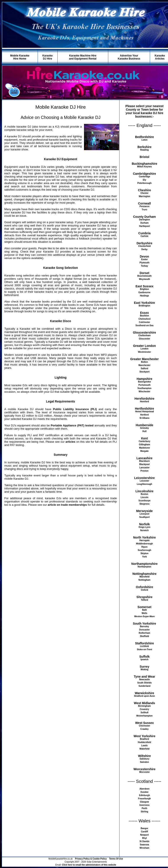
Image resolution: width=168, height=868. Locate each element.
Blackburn (145, 461)
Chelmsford (144, 319)
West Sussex (144, 723)
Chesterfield (144, 246)
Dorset (144, 273)
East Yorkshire (145, 303)
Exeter (145, 259)
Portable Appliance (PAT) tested (72, 425)
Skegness (145, 504)
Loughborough (145, 484)
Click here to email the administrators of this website (89, 865)
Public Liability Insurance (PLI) (75, 409)
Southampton (144, 388)
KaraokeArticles (160, 57)
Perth (144, 808)
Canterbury (145, 441)
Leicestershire (145, 478)
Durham (144, 223)
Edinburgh (144, 795)
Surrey (144, 667)
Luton (144, 140)
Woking (144, 669)
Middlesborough (144, 544)
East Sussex (145, 286)
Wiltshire (145, 756)
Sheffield (144, 636)
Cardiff (144, 832)
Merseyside (144, 511)
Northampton (145, 567)
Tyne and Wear (144, 677)
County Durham (145, 217)
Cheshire (144, 190)
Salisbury (145, 759)
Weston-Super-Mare (144, 616)
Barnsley (144, 626)
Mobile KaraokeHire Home (20, 57)
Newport (144, 835)
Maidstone (145, 448)
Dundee (145, 792)
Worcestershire (144, 769)
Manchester (144, 365)
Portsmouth (144, 385)
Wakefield (144, 749)
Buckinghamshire (145, 164)
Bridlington (145, 306)
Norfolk (145, 524)
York (145, 557)
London (145, 349)
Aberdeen (144, 789)
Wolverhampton (145, 716)
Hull (145, 431)
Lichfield (145, 646)
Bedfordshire (145, 137)
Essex (144, 313)
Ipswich (145, 659)
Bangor (145, 828)
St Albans (144, 418)
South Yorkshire (145, 624)
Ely (145, 180)
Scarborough (144, 550)
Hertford (145, 415)
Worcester (145, 772)
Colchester (144, 322)
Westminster (144, 352)
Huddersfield (145, 742)
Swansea (145, 845)
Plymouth (144, 263)
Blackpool (144, 464)
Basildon (144, 316)
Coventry (145, 709)
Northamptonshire (145, 564)
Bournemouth (144, 276)
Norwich (145, 530)
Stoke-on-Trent (145, 649)
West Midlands (144, 703)
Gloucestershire (145, 333)
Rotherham (145, 633)
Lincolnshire (145, 491)
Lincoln (144, 497)
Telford (145, 600)
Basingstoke (145, 382)
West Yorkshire (144, 736)
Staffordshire (145, 643)
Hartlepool (145, 226)
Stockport (145, 372)
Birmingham (144, 706)
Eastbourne (145, 292)
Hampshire (144, 379)
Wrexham (145, 848)
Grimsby (145, 428)
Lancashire (144, 458)
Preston (145, 471)
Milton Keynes (144, 167)
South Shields (145, 683)
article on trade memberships (67, 505)
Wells (144, 613)
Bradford (144, 739)
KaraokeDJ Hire (48, 57)
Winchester (144, 392)
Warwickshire (144, 693)
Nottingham (144, 580)
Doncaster (145, 630)
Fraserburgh (145, 799)
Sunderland (145, 686)
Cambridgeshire (145, 174)
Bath (144, 610)
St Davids (144, 841)
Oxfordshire (145, 587)
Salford (144, 368)
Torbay (145, 266)
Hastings (144, 296)
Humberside (145, 425)
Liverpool (145, 514)
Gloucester (144, 339)
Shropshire (144, 597)
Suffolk (145, 657)
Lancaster (145, 468)
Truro (144, 210)
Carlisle (144, 236)
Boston (144, 494)
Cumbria (145, 233)
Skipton (145, 553)
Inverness (145, 805)
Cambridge (144, 177)
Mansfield (144, 577)
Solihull (144, 713)
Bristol (144, 157)
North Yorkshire (145, 537)
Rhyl (144, 838)
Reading (145, 150)
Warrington (145, 196)
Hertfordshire (145, 409)
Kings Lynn (144, 527)
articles (71, 442)
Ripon (144, 547)
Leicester (144, 481)
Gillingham (144, 445)
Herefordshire (144, 399)
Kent (145, 438)
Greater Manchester (144, 359)
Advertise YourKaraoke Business (129, 57)
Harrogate (145, 540)
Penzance (144, 206)
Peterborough (144, 183)
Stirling (144, 812)
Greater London (145, 346)
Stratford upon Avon (144, 696)
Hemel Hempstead (145, 412)
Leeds (145, 746)
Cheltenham (145, 335)
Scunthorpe (144, 501)
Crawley (144, 729)
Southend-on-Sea (145, 325)
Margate (144, 451)
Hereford (144, 402)
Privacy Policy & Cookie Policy (91, 859)
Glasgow (144, 802)
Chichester (144, 726)
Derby (144, 249)
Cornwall (145, 203)
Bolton (144, 362)
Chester (145, 193)
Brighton (144, 289)
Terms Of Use (116, 859)
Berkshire (145, 147)
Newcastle (145, 679)
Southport (144, 517)
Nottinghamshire (145, 574)
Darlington (144, 220)
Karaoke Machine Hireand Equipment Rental (83, 57)
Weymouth (145, 279)
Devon (145, 256)
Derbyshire (145, 243)
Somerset (144, 607)
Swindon (144, 762)
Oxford (145, 590)
